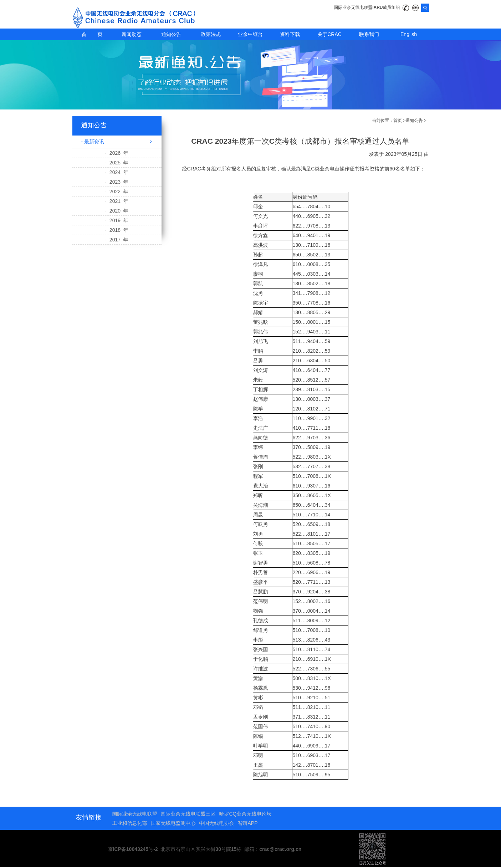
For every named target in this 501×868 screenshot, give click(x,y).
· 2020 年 (117, 211)
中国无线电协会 (217, 823)
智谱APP (248, 823)
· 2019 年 (117, 220)
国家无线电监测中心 (173, 823)
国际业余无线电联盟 (135, 814)
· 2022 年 (117, 192)
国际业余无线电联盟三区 (188, 814)
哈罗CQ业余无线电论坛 (246, 814)
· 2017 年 (117, 240)
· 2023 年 (117, 182)
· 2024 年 (117, 172)
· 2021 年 (117, 201)
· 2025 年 (117, 163)
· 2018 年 (117, 230)
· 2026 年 (117, 153)
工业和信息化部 (130, 823)
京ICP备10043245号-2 (133, 849)
